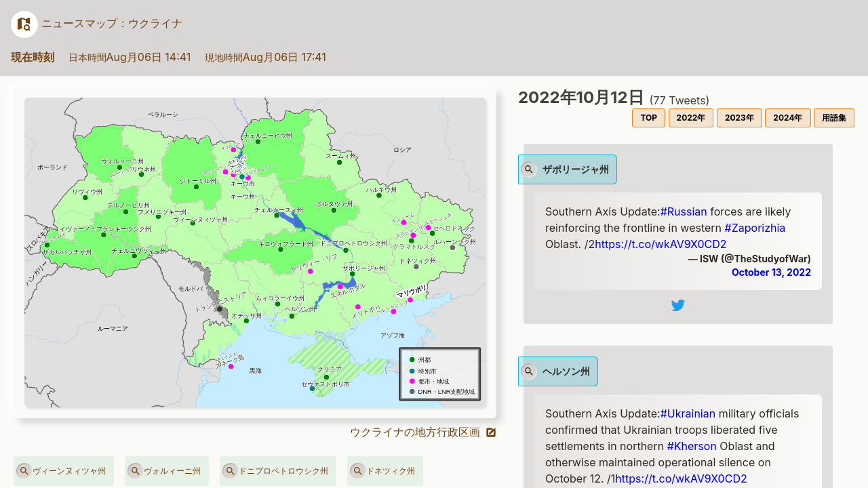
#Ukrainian (688, 413)
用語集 (834, 118)
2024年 (788, 118)
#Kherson (692, 446)
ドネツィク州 (382, 471)
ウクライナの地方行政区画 (423, 432)
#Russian (684, 211)
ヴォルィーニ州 (164, 471)
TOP (649, 118)
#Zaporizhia (755, 228)
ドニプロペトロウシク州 (275, 471)
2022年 (691, 118)
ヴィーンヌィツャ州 (61, 471)
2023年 (739, 118)
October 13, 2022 (771, 272)
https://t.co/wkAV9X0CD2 (660, 244)
